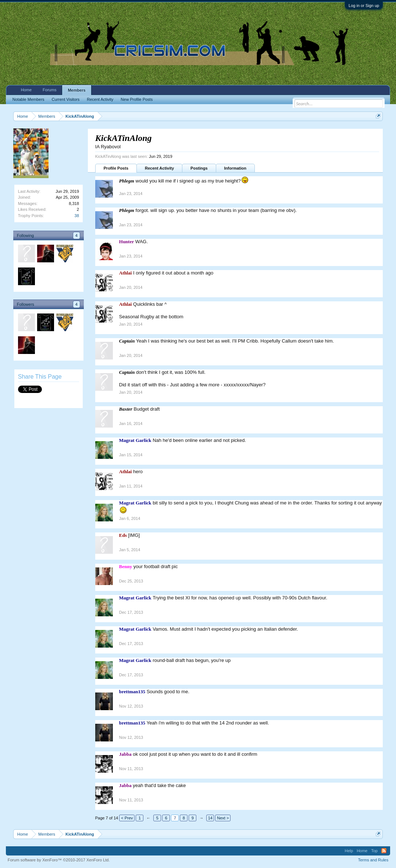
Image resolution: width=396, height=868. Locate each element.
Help (349, 851)
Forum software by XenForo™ (59, 860)
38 (77, 216)
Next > (223, 818)
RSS (384, 851)
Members (76, 90)
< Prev (127, 818)
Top (374, 851)
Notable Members (28, 99)
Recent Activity (159, 168)
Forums (49, 90)
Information (236, 168)
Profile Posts (116, 168)
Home (26, 90)
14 (210, 818)
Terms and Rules (373, 860)
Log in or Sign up (364, 6)
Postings (199, 168)
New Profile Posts (137, 99)
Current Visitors (66, 99)
